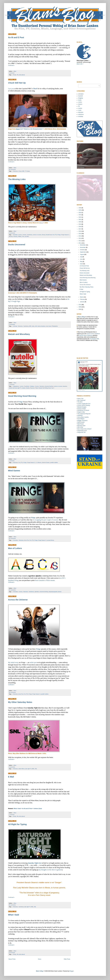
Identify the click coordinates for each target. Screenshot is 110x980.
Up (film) (27, 236)
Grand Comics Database (93, 334)
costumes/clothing (44, 592)
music (80, 110)
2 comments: (12, 767)
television (81, 112)
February (83, 299)
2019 (80, 224)
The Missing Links (17, 179)
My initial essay (13, 662)
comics (80, 102)
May (81, 261)
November (83, 247)
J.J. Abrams (38, 462)
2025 (80, 210)
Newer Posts (12, 959)
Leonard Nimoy (50, 540)
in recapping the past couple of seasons (45, 520)
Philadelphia (55, 326)
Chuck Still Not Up (85, 268)
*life (18, 75)
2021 (80, 220)
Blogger (72, 971)
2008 (80, 309)
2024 (80, 213)
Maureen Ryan (81, 426)
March (82, 297)
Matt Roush (81, 424)
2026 (80, 208)
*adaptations (16, 386)
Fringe (59, 235)
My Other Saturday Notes (20, 702)
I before (38, 809)
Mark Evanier (81, 422)
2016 (80, 231)
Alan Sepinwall (81, 400)
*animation (15, 540)
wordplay (81, 116)
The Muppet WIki (94, 339)
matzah (24, 388)
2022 (80, 217)
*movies (24, 235)
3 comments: (12, 324)
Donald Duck (49, 235)
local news (49, 326)
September (83, 252)
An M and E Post (16, 37)
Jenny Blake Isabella (83, 417)
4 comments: (12, 233)
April (81, 264)
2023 (80, 215)
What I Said (17, 809)
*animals (15, 326)
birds (33, 326)
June (81, 259)
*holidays (32, 386)
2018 (80, 227)
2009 (80, 307)
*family (15, 75)
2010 (80, 305)
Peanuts (15, 236)
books (80, 100)
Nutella (28, 388)
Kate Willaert (81, 419)
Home (40, 959)
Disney (43, 235)
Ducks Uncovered (17, 245)
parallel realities (54, 462)
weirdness (81, 114)
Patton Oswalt (38, 388)
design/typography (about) (55, 592)
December (83, 245)
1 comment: (12, 73)
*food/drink (27, 386)
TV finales (27, 171)
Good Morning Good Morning (22, 396)
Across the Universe (18, 600)
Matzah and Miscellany (19, 334)
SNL (36, 769)
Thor (23, 236)
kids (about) (22, 75)
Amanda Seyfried (49, 386)
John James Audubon (40, 326)
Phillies (20, 236)
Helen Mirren (22, 769)
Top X (53, 388)
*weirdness (30, 235)
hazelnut (65, 386)
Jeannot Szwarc (46, 462)
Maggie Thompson (82, 420)
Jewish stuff (12, 388)
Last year (11, 89)
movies (80, 108)
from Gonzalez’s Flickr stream (45, 580)
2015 (80, 234)
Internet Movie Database (86, 335)
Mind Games (14, 471)
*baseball (15, 235)
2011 (80, 243)
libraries (11, 236)
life (79, 106)
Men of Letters (15, 548)
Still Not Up (17, 83)
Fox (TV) (55, 235)
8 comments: (12, 953)
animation (81, 94)
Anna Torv (27, 540)
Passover (32, 388)
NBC (23, 171)
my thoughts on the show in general (50, 870)
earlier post (33, 662)
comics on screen (37, 235)
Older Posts (67, 959)
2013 (80, 238)
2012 (80, 241)
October (82, 250)
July (81, 257)
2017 (80, 229)
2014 (80, 236)
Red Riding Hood (47, 388)
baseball (80, 96)
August (82, 254)
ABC (30, 326)
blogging (80, 98)
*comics (20, 235)
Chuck (35, 89)
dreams (80, 104)
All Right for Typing (17, 824)
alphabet (37, 592)
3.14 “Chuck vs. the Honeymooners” (29, 129)
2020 (80, 222)
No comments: (12, 169)
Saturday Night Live (35, 863)
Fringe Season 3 (65, 235)
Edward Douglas (82, 407)
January (82, 302)
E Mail (11, 777)
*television (15, 171)
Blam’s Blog (81, 317)
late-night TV (18, 388)
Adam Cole (80, 399)
